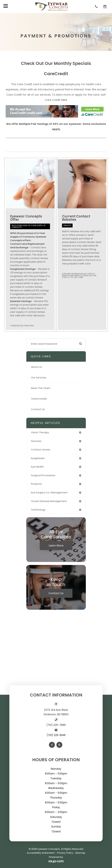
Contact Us (38, 409)
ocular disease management (49, 501)
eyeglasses (38, 458)
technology (38, 510)
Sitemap (80, 853)
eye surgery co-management (49, 493)
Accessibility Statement (41, 853)
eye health (37, 467)
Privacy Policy (65, 853)
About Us (36, 367)
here (64, 100)
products (36, 484)
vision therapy (40, 432)
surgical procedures (43, 475)
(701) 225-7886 (56, 725)
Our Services (39, 378)
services (36, 441)
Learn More (56, 545)
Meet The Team (41, 388)
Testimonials (39, 399)
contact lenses (41, 450)
